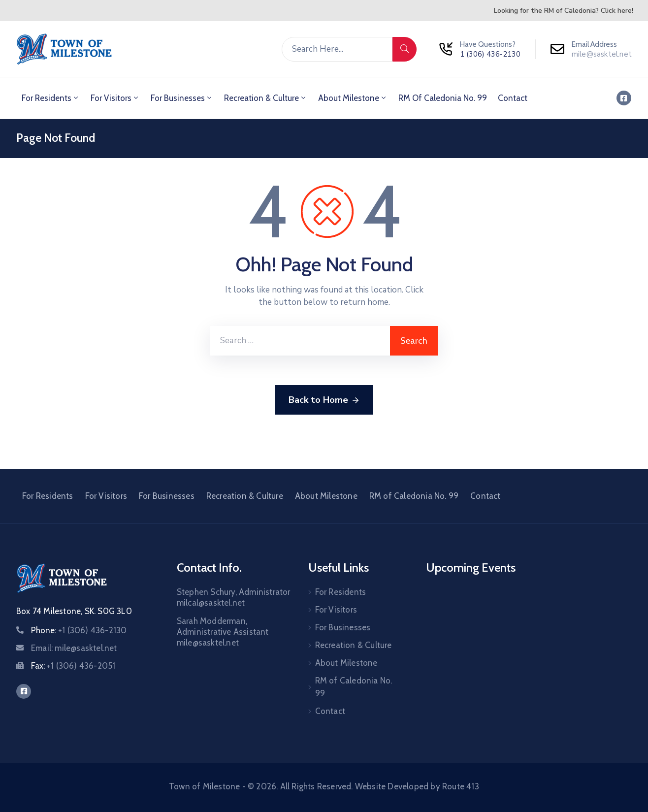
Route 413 (461, 786)
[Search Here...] (337, 49)
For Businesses (182, 98)
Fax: (73, 666)
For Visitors (115, 98)
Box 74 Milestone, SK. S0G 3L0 (74, 611)
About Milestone (353, 98)
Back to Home (324, 400)
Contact (513, 98)
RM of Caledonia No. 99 (443, 98)
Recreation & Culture (266, 98)
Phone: (79, 630)
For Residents (51, 98)
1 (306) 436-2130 (490, 54)
